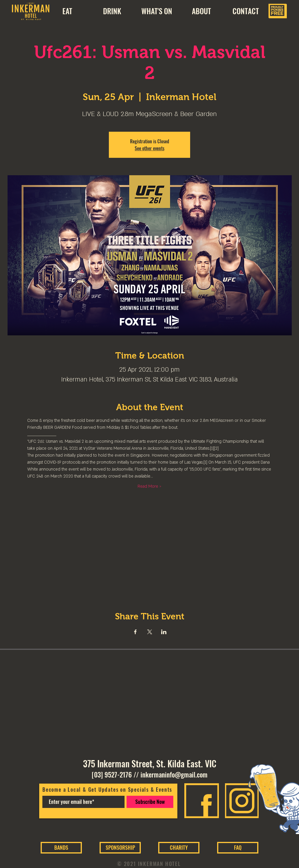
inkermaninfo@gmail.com (174, 775)
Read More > (149, 486)
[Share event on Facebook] (135, 632)
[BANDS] (61, 848)
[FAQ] (238, 848)
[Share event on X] (150, 632)
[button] (201, 11)
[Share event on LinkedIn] (164, 632)
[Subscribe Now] (150, 802)
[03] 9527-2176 (112, 775)
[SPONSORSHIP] (120, 848)
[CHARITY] (179, 848)
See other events (149, 148)
